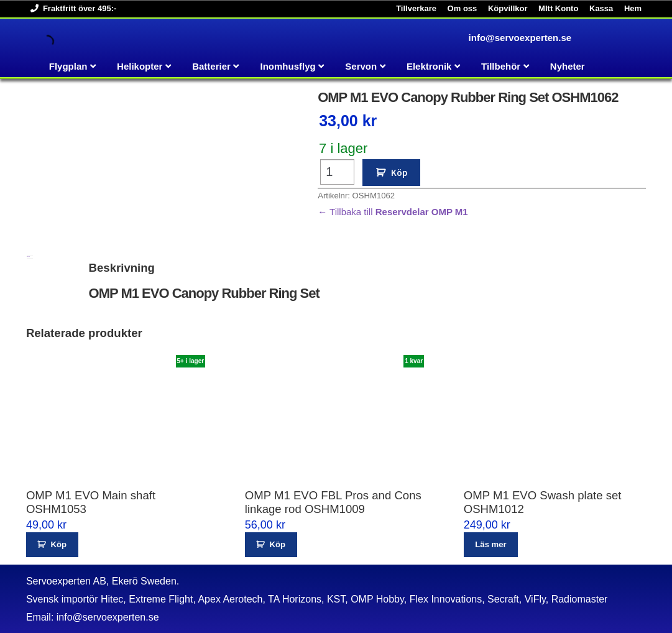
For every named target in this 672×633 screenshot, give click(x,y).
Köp (399, 173)
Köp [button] (59, 544)
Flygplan (68, 66)
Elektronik (429, 66)
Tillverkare (416, 8)
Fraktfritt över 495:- (71, 8)
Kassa (601, 8)
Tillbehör (501, 66)
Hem (633, 8)
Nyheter (568, 66)
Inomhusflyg (288, 66)
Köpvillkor (508, 8)
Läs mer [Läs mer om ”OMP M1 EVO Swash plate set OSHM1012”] (490, 544)
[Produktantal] (337, 172)
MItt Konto (558, 8)
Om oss (463, 8)
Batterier (211, 66)
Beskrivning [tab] (28, 256)
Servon (361, 66)
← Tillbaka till (393, 212)
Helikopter (140, 66)
